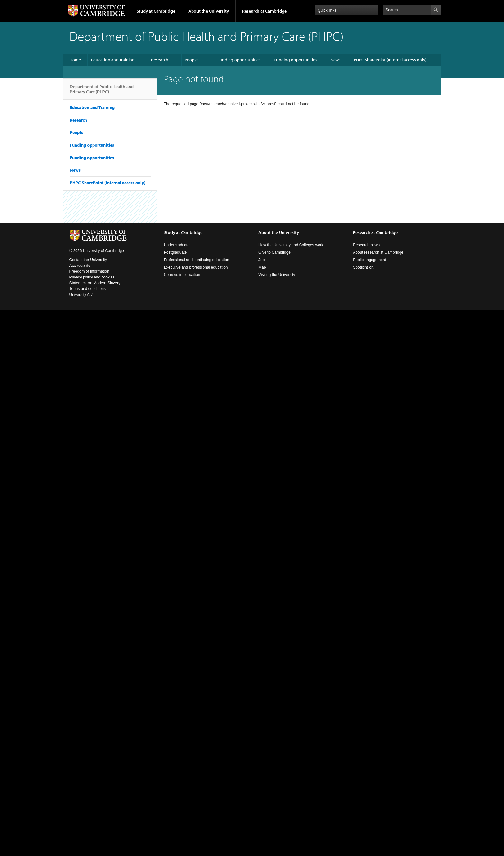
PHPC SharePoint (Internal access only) (390, 60)
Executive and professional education (196, 267)
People (191, 60)
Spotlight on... (365, 267)
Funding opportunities (239, 60)
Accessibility (80, 266)
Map (262, 267)
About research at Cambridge (378, 252)
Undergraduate (177, 245)
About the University (209, 11)
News (336, 60)
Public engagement (369, 260)
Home (75, 60)
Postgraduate (175, 252)
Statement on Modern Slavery (95, 283)
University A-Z (81, 295)
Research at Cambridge (264, 11)
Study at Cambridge (156, 11)
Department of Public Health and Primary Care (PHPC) (102, 92)
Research (160, 60)
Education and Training (113, 60)
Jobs (262, 260)
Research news (366, 245)
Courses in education (182, 275)
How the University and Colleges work (291, 245)
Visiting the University (277, 275)
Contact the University (88, 260)
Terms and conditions (88, 289)
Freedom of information (89, 271)
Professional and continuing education (197, 260)
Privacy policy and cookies (92, 277)
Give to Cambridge (274, 252)
